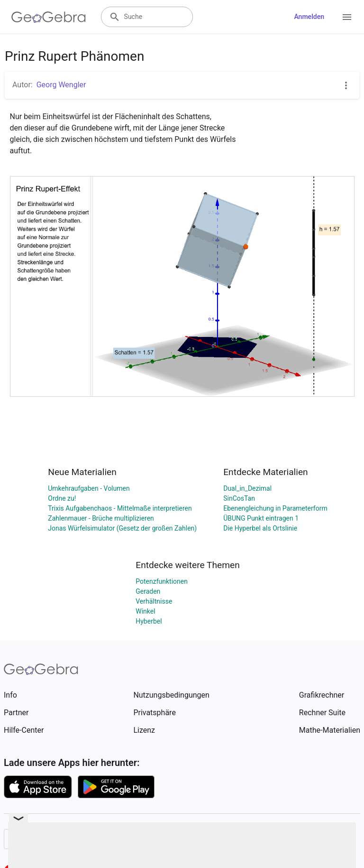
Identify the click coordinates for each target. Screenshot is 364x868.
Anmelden (309, 17)
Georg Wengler (61, 85)
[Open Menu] (347, 17)
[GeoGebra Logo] (49, 17)
